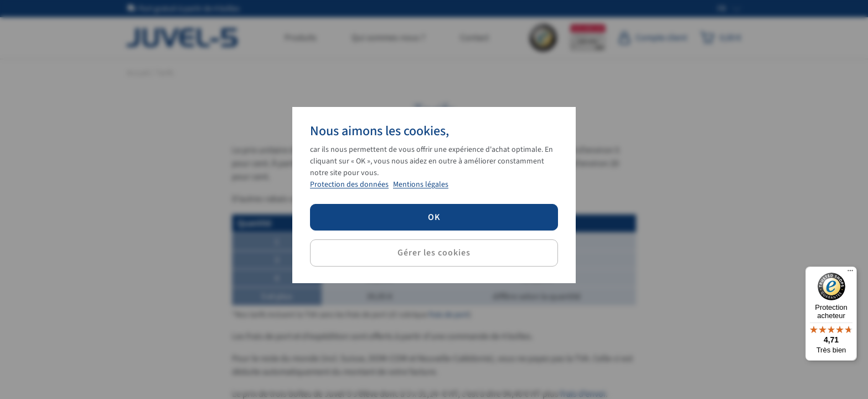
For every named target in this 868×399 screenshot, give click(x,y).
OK (434, 217)
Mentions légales (421, 185)
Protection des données (349, 185)
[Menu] (850, 273)
